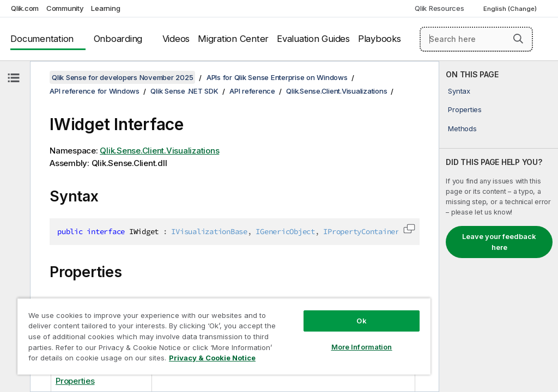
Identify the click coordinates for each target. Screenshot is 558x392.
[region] (224, 336)
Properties (465, 109)
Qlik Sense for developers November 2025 (122, 77)
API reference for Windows (95, 91)
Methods (462, 128)
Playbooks (380, 39)
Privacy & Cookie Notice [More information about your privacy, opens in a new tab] (212, 358)
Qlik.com (25, 8)
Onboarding (118, 39)
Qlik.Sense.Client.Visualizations (336, 91)
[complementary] (499, 226)
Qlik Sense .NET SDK (184, 91)
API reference (252, 91)
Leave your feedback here (499, 242)
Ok (361, 321)
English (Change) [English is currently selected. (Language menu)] (511, 9)
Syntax (459, 91)
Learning (105, 8)
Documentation (42, 39)
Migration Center (233, 39)
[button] (518, 39)
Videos (176, 39)
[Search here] (476, 39)
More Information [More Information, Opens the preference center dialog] (362, 347)
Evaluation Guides (313, 39)
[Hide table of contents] (14, 78)
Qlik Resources (439, 8)
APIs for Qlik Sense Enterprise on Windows (277, 77)
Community (65, 8)
